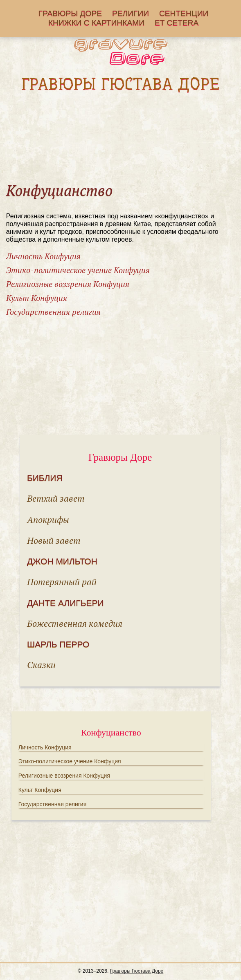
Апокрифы (48, 519)
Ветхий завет (56, 498)
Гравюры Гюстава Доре (137, 971)
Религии (131, 14)
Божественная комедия (75, 623)
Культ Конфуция (37, 298)
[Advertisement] (120, 137)
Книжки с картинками (96, 23)
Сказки (41, 665)
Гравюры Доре (70, 14)
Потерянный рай (62, 582)
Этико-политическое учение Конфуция (78, 270)
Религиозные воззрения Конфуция (68, 284)
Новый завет (54, 540)
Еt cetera (177, 23)
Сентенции (184, 14)
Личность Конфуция (43, 256)
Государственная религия (53, 312)
